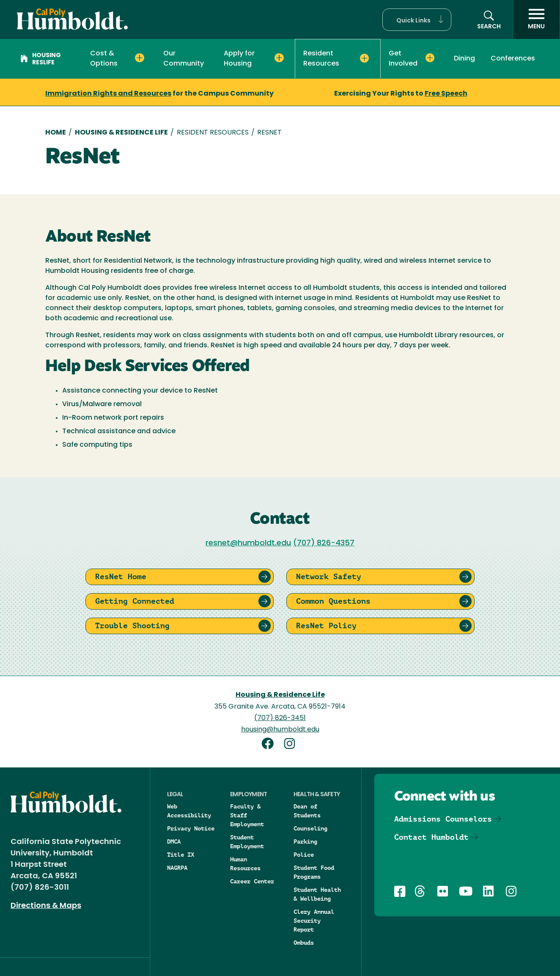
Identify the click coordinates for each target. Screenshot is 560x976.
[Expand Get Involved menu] (430, 58)
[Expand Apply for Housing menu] (279, 58)
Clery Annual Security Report (314, 921)
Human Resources (245, 864)
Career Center (252, 881)
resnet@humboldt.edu (248, 543)
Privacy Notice (191, 828)
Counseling (310, 828)
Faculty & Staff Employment (247, 815)
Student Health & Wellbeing (317, 894)
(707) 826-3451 (280, 718)
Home (56, 133)
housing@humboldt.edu (280, 730)
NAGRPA (177, 868)
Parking (305, 841)
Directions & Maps (46, 906)
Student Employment (247, 842)
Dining (464, 59)
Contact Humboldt (431, 837)
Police (304, 855)
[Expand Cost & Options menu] (139, 58)
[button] (417, 20)
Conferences (513, 59)
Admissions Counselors (443, 819)
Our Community (184, 59)
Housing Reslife (41, 59)
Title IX (181, 855)
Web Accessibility (189, 811)
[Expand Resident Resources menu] (364, 58)
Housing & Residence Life (121, 133)
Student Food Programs (314, 872)
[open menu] (536, 19)
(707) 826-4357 (324, 543)
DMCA (174, 841)
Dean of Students (307, 811)
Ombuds (304, 943)
